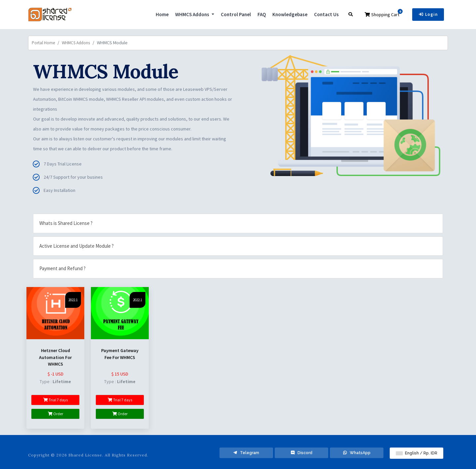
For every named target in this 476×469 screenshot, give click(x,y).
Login (428, 14)
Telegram (246, 453)
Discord (302, 453)
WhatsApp (357, 453)
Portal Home (43, 43)
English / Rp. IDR (417, 453)
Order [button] (56, 414)
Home (162, 14)
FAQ (262, 14)
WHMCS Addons (193, 14)
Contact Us (326, 14)
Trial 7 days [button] (56, 400)
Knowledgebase (290, 14)
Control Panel (236, 14)
